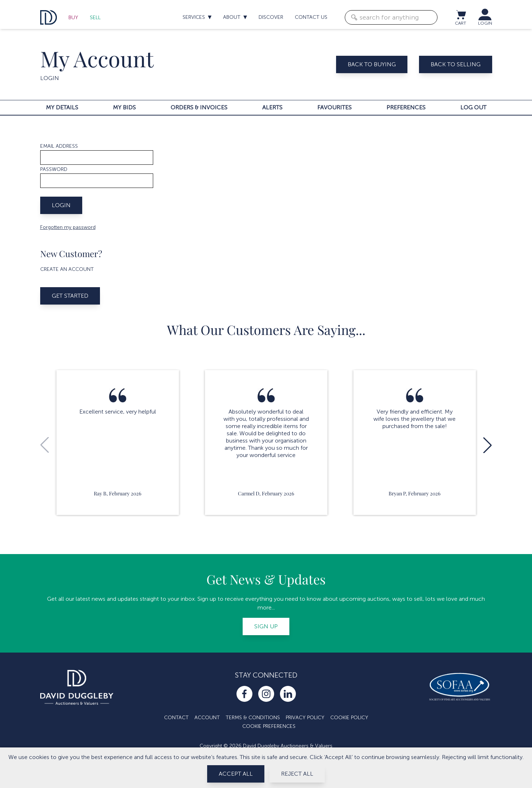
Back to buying (372, 64)
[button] (487, 445)
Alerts (272, 107)
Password (54, 169)
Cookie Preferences (269, 726)
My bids (124, 107)
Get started (70, 296)
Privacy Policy (305, 718)
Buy (73, 18)
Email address (59, 146)
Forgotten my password (68, 227)
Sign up (266, 626)
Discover (271, 17)
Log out (473, 107)
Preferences (406, 107)
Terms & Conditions (253, 718)
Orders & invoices (199, 107)
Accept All (236, 774)
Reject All (297, 774)
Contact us (311, 17)
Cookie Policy (349, 718)
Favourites (334, 107)
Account (207, 718)
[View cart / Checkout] (461, 14)
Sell (95, 18)
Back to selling (456, 64)
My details (62, 107)
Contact (176, 718)
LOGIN (485, 23)
